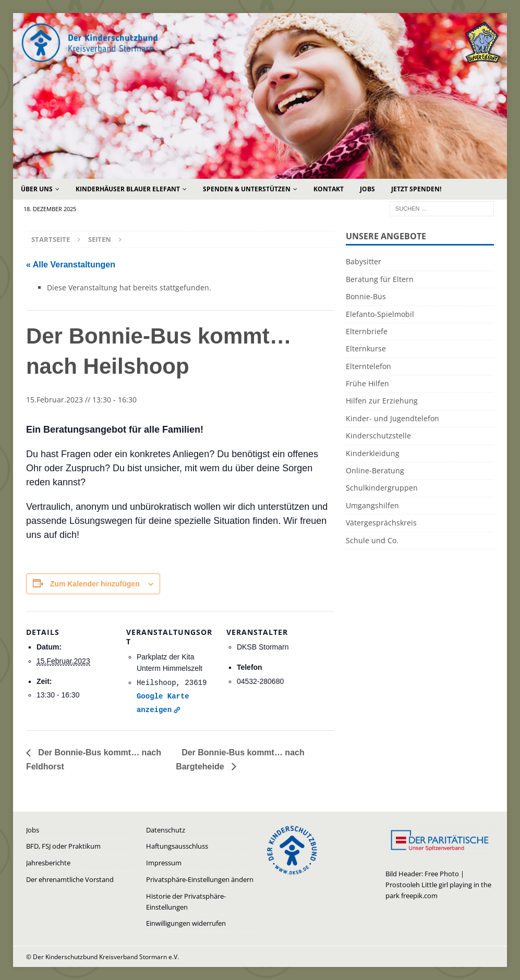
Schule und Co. (372, 540)
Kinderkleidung (373, 453)
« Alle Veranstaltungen (71, 265)
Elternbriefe (367, 331)
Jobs (367, 189)
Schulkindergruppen (382, 488)
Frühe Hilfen (367, 383)
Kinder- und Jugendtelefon (392, 418)
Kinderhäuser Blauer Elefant (128, 189)
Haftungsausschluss (177, 846)
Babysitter (364, 261)
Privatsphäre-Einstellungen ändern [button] (200, 879)
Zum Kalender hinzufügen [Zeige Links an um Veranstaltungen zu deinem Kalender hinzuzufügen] (95, 584)
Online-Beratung (375, 470)
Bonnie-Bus (366, 296)
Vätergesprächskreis (381, 523)
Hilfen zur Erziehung (382, 401)
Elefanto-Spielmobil (380, 314)
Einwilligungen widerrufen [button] (186, 923)
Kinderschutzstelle (378, 436)
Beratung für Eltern (380, 279)
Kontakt (329, 189)
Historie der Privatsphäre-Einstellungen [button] (186, 902)
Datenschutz (166, 830)
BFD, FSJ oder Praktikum (63, 846)
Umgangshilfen (372, 505)
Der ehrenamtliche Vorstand (70, 879)
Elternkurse (366, 348)
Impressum (164, 863)
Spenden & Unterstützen (247, 189)
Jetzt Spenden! (416, 189)
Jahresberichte (48, 863)
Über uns (37, 189)
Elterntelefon (368, 366)
